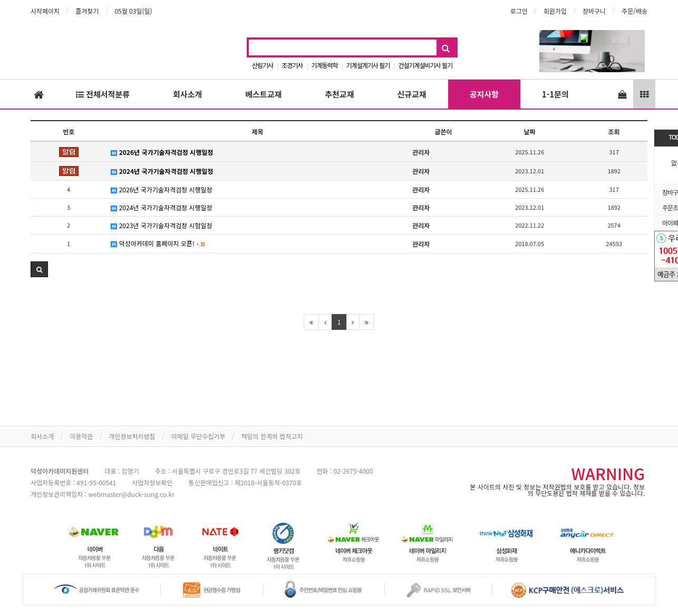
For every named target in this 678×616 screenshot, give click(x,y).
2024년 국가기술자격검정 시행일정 (162, 171)
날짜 (530, 131)
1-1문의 (555, 94)
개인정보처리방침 (132, 436)
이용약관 (81, 436)
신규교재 (411, 94)
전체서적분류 (103, 94)
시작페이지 (45, 11)
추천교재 (339, 94)
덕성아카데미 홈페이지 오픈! (158, 243)
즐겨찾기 (87, 11)
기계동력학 (324, 65)
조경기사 (292, 65)
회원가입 (555, 11)
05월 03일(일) (133, 11)
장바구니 (594, 11)
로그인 (519, 11)
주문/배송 (635, 11)
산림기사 (263, 65)
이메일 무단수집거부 (198, 436)
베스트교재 (263, 94)
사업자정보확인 (152, 482)
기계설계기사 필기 (368, 65)
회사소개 (187, 94)
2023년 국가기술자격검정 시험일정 (161, 225)
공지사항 (484, 94)
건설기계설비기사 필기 (425, 65)
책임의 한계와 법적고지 (272, 436)
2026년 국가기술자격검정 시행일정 (162, 152)
